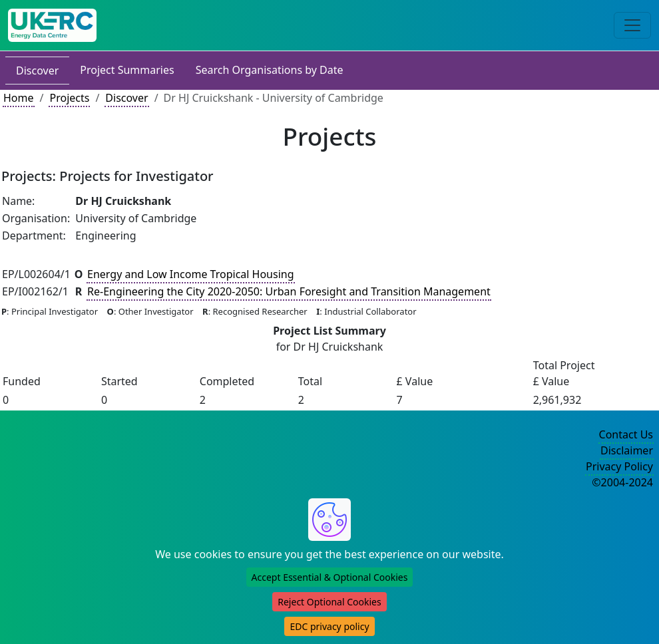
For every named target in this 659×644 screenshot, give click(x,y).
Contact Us (626, 434)
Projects (69, 98)
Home (19, 98)
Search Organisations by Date (270, 70)
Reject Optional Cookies (329, 602)
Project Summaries (127, 70)
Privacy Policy (619, 466)
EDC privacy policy (329, 626)
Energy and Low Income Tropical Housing (191, 274)
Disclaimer (627, 450)
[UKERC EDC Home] (52, 25)
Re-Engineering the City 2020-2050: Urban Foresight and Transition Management (289, 291)
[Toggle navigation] (632, 25)
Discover (37, 71)
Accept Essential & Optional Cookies (330, 577)
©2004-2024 (622, 482)
